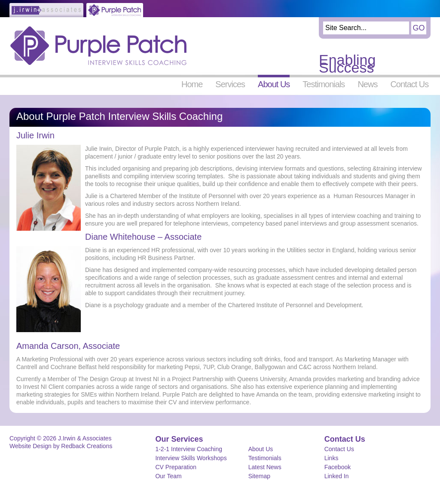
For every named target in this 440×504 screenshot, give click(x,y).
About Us (274, 84)
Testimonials (324, 84)
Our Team (168, 476)
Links (332, 458)
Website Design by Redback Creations (61, 446)
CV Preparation (176, 467)
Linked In (337, 476)
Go (419, 28)
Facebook (338, 467)
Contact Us (409, 84)
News (367, 84)
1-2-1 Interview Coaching (189, 449)
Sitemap (259, 476)
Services (230, 84)
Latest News (265, 467)
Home (192, 84)
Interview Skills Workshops (191, 458)
